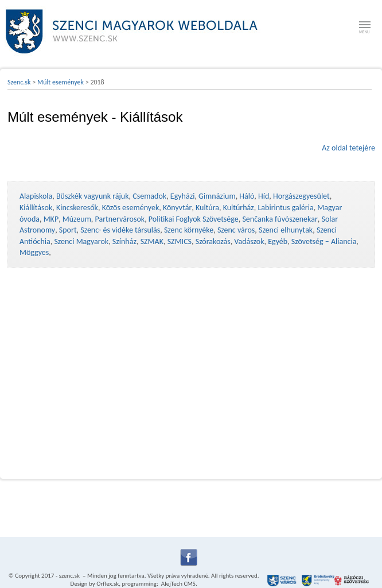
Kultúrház (239, 208)
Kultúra (207, 208)
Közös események (131, 208)
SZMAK (152, 241)
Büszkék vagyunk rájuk (93, 196)
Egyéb (278, 241)
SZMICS (180, 241)
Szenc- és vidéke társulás (120, 230)
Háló (247, 196)
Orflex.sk (108, 584)
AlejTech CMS (178, 584)
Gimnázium (217, 196)
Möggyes (34, 252)
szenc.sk (69, 576)
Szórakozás (213, 241)
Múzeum (77, 219)
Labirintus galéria (285, 208)
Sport (68, 230)
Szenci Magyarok (81, 241)
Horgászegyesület (301, 196)
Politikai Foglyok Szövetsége (194, 219)
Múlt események (61, 82)
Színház (124, 241)
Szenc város (236, 230)
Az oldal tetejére (348, 148)
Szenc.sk (19, 82)
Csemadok (149, 196)
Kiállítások (36, 208)
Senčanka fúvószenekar (280, 219)
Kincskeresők (77, 208)
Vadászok (249, 241)
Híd (264, 196)
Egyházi (183, 196)
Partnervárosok (120, 219)
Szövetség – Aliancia (324, 241)
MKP (51, 219)
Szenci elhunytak (286, 230)
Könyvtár (177, 208)
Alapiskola (36, 196)
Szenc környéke (189, 230)
